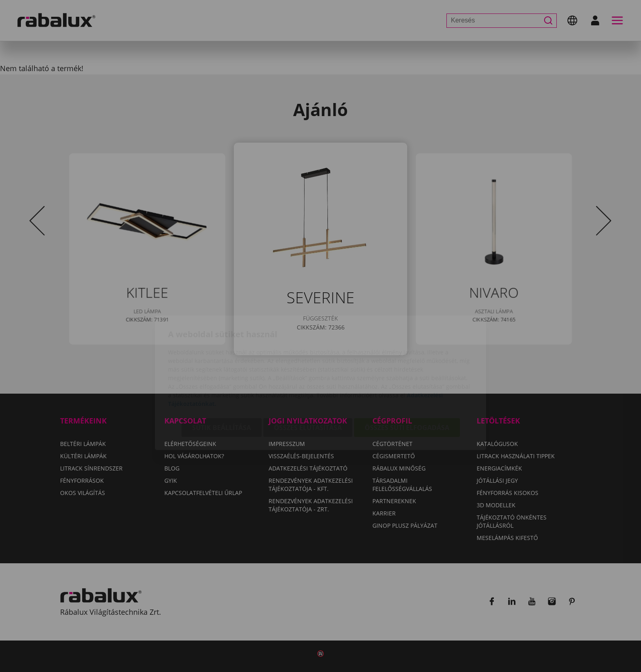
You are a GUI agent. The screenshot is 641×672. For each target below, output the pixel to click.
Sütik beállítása (222, 381)
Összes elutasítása (308, 381)
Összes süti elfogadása (407, 381)
